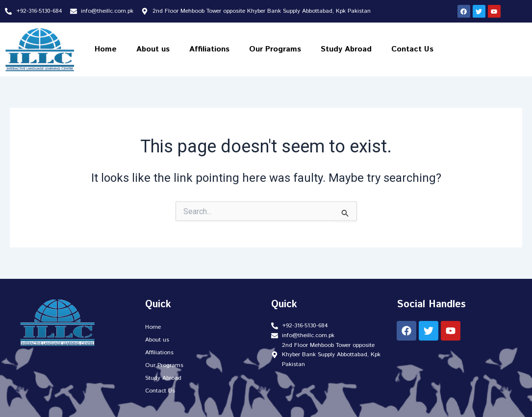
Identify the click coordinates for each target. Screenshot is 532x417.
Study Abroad (346, 49)
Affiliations (209, 49)
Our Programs (275, 49)
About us (153, 49)
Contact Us (412, 49)
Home (106, 49)
